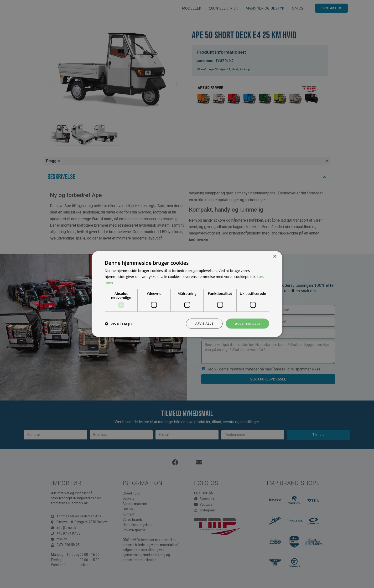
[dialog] (187, 294)
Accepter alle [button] (247, 323)
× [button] (275, 256)
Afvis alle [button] (203, 323)
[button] (119, 324)
